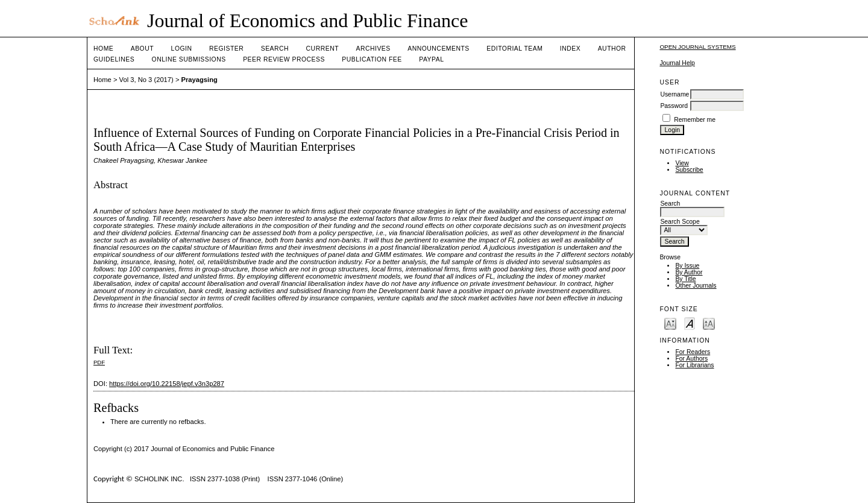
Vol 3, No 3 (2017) (146, 80)
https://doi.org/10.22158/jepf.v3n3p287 (167, 384)
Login (182, 49)
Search (275, 49)
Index (570, 49)
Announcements (439, 49)
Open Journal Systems (697, 47)
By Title (685, 279)
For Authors (691, 359)
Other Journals (696, 286)
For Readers (693, 352)
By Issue (687, 266)
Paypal (431, 59)
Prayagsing (200, 80)
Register (226, 49)
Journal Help (677, 63)
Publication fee (372, 59)
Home (103, 49)
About (142, 49)
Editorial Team (514, 49)
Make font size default (690, 323)
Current (322, 49)
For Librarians (694, 365)
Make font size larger (709, 323)
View (682, 163)
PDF (99, 362)
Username (675, 94)
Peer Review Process (284, 59)
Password (674, 106)
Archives (373, 49)
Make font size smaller (670, 323)
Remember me (695, 120)
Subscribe (689, 170)
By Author (689, 272)
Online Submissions (189, 59)
